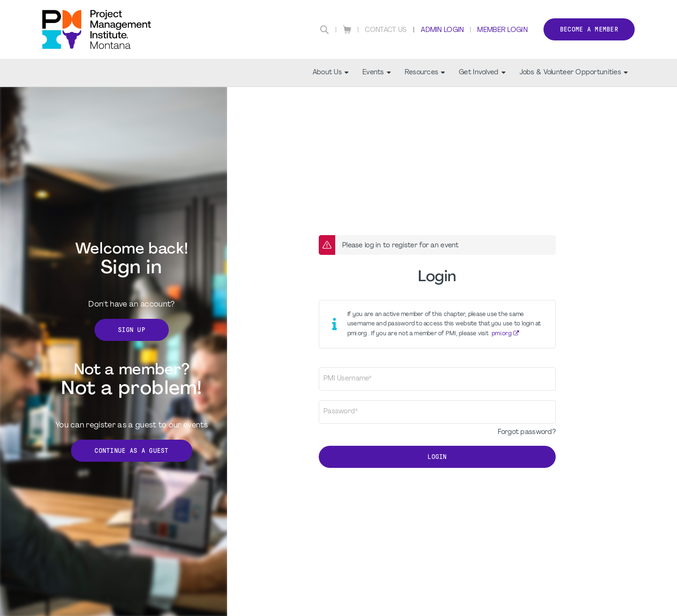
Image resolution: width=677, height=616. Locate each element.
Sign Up (132, 330)
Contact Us (386, 30)
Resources (425, 73)
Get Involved (482, 73)
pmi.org (502, 334)
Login (437, 457)
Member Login (502, 30)
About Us (331, 73)
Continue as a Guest (131, 451)
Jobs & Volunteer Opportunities (574, 73)
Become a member (589, 29)
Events (377, 73)
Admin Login (442, 30)
